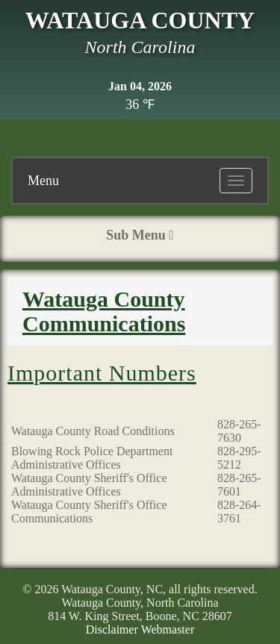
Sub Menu (140, 235)
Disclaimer (112, 629)
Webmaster (168, 629)
